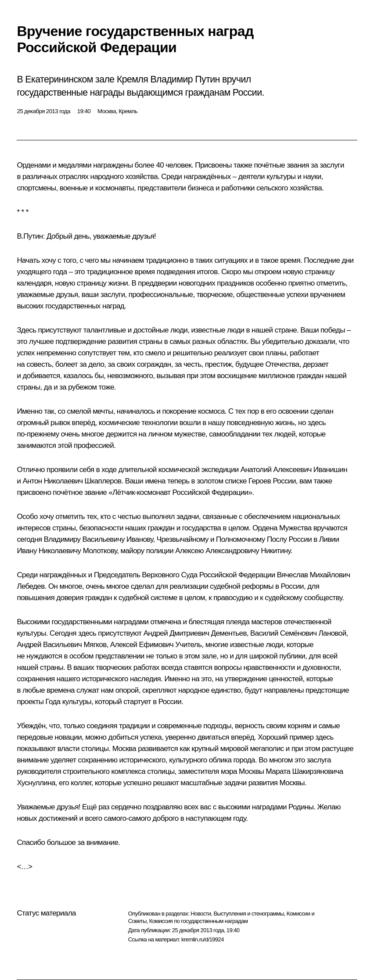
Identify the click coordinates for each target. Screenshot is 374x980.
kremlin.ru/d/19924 (203, 939)
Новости (201, 914)
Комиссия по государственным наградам (199, 921)
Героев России (272, 481)
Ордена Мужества (282, 528)
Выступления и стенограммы (248, 914)
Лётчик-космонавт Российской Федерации (180, 492)
